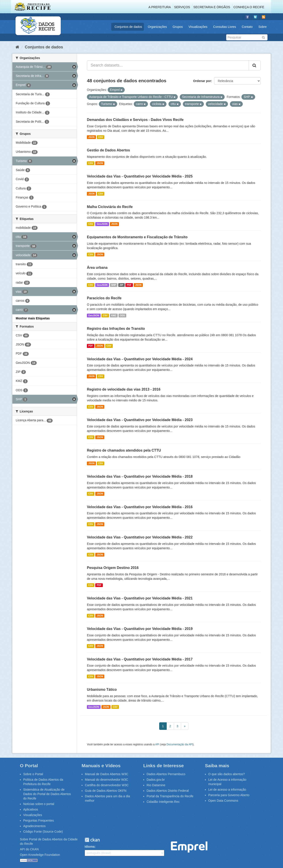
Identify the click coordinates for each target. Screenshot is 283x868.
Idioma (90, 847)
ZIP (121, 285)
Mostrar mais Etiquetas (33, 318)
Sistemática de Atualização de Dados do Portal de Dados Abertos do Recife (47, 794)
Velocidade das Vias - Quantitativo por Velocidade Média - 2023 (140, 420)
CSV (101, 137)
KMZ (114, 315)
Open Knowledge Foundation (40, 855)
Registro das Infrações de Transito (116, 329)
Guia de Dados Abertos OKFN (106, 791)
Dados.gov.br (156, 780)
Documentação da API (180, 744)
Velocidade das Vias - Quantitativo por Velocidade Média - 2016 (140, 507)
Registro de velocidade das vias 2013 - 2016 (124, 389)
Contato (247, 27)
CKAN (92, 840)
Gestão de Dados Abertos (108, 150)
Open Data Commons (223, 801)
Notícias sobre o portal (39, 804)
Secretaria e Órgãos (212, 7)
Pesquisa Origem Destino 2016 (113, 568)
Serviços (182, 7)
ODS (122, 315)
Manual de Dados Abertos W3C (107, 774)
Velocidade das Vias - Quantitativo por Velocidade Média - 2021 (140, 598)
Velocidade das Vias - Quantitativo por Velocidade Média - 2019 (140, 629)
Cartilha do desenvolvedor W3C (107, 785)
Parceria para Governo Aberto (229, 795)
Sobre (263, 27)
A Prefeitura (160, 7)
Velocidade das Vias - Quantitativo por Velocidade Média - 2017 (140, 659)
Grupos (178, 27)
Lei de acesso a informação (227, 790)
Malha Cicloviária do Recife (110, 207)
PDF (129, 285)
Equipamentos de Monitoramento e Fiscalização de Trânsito (137, 237)
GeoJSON (102, 224)
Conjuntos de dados (128, 27)
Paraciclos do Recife (104, 298)
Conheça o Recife (249, 7)
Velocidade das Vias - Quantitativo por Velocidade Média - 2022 (140, 537)
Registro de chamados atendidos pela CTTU (124, 450)
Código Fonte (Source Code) (43, 832)
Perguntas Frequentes (39, 820)
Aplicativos (31, 809)
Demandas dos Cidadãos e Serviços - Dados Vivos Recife (135, 120)
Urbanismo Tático (102, 690)
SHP (114, 285)
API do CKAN (29, 849)
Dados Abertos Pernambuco (166, 774)
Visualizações (198, 27)
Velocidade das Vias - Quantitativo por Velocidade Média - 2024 (140, 359)
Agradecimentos (34, 826)
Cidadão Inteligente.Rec (163, 802)
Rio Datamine (156, 785)
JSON (91, 137)
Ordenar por (202, 81)
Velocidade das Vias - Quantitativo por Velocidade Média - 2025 (140, 176)
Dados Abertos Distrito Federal (168, 791)
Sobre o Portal (33, 774)
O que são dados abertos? (227, 774)
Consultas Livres (225, 27)
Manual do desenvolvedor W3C (106, 780)
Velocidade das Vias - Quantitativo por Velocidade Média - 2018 (140, 476)
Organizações (157, 27)
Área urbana (97, 268)
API (157, 744)
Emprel (189, 847)
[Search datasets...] (168, 65)
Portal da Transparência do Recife (170, 796)
